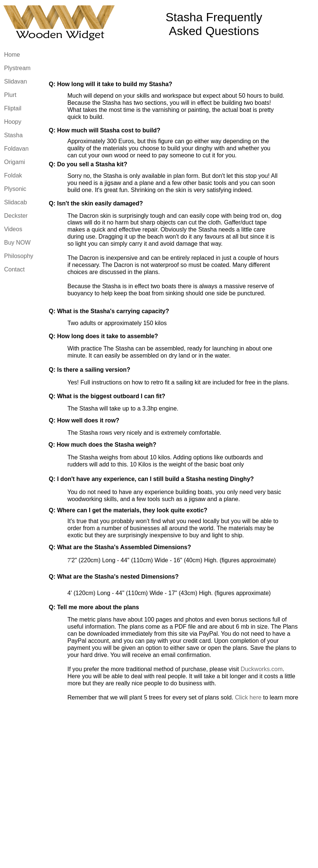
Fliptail (13, 108)
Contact (14, 269)
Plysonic (15, 189)
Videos (13, 229)
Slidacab (15, 202)
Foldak (13, 175)
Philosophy (19, 256)
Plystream (17, 68)
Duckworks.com (262, 669)
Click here (248, 697)
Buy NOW (17, 243)
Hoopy (13, 122)
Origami (15, 162)
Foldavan (16, 149)
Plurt (10, 95)
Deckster (16, 216)
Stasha (13, 135)
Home (12, 55)
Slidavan (15, 81)
